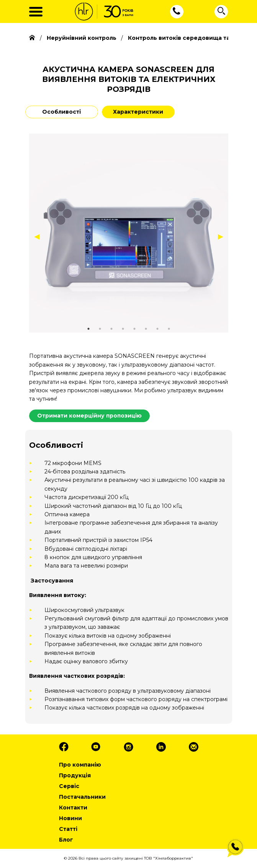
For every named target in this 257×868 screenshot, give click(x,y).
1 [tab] (88, 329)
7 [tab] (157, 329)
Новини (70, 818)
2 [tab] (100, 329)
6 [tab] (146, 329)
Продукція (75, 775)
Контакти (73, 808)
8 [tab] (169, 329)
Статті (68, 829)
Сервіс (69, 786)
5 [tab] (134, 329)
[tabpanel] (129, 233)
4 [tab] (123, 329)
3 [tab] (111, 329)
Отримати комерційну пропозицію (89, 416)
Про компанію (80, 765)
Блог (66, 840)
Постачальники (82, 797)
